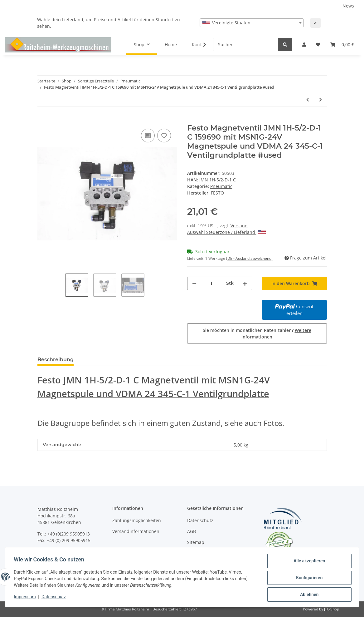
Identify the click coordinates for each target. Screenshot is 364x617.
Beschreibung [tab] (56, 360)
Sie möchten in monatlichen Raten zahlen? (257, 333)
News (348, 6)
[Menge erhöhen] (245, 283)
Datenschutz (200, 520)
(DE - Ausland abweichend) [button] (249, 258)
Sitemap (196, 542)
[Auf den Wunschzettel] (164, 136)
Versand (239, 226)
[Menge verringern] (194, 283)
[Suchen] (246, 44)
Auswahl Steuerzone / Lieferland (226, 232)
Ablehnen (308, 595)
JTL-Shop (332, 609)
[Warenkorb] (342, 44)
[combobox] (252, 23)
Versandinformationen (136, 531)
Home (171, 44)
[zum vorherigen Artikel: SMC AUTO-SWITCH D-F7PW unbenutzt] (308, 99)
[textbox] (252, 23)
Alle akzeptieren (308, 562)
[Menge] (211, 283)
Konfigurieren (308, 579)
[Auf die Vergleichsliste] (148, 136)
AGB (192, 531)
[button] (304, 44)
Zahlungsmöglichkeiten (137, 520)
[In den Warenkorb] (42, 120)
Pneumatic (221, 186)
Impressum (26, 598)
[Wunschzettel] (318, 44)
